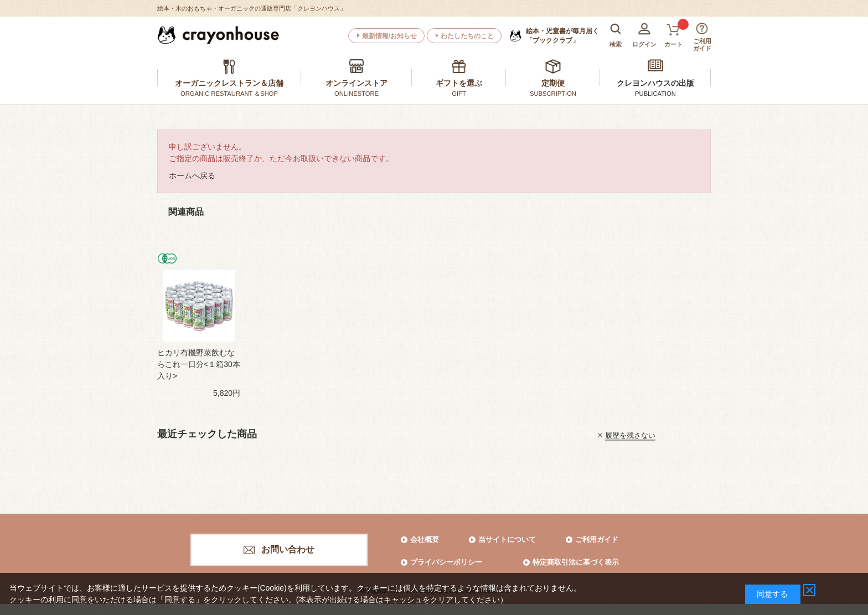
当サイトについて (507, 539)
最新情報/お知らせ (389, 36)
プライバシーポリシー (446, 562)
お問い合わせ (288, 549)
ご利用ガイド (597, 539)
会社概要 (425, 539)
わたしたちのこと (467, 36)
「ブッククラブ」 (562, 35)
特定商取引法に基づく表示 (576, 562)
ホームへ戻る (192, 175)
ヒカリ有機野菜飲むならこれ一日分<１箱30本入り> (199, 364)
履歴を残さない (630, 435)
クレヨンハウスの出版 (655, 83)
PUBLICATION (655, 94)
